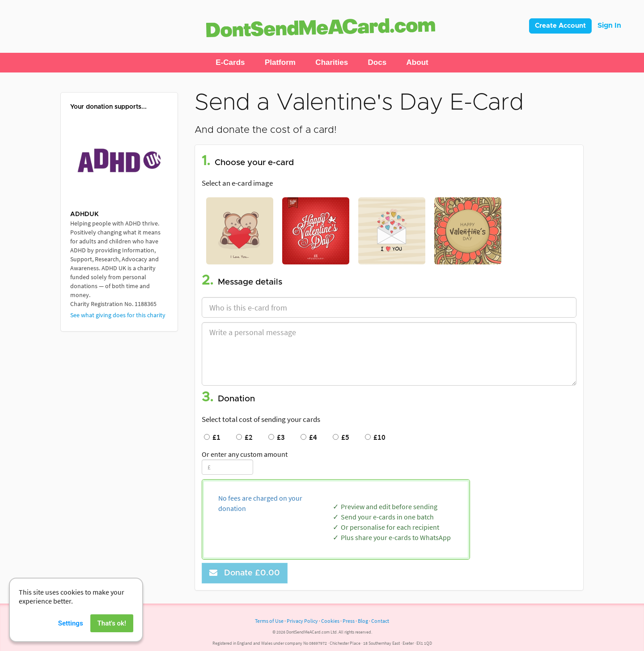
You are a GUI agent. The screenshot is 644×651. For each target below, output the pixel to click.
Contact (380, 621)
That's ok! (112, 637)
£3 (277, 437)
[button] (230, 63)
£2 (244, 437)
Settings (71, 637)
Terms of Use (269, 621)
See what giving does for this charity (118, 315)
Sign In (609, 26)
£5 (341, 437)
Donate (245, 573)
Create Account (560, 26)
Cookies (330, 621)
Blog (363, 621)
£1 (212, 437)
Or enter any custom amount (245, 454)
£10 (375, 437)
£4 (309, 437)
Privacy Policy (302, 621)
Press (349, 621)
